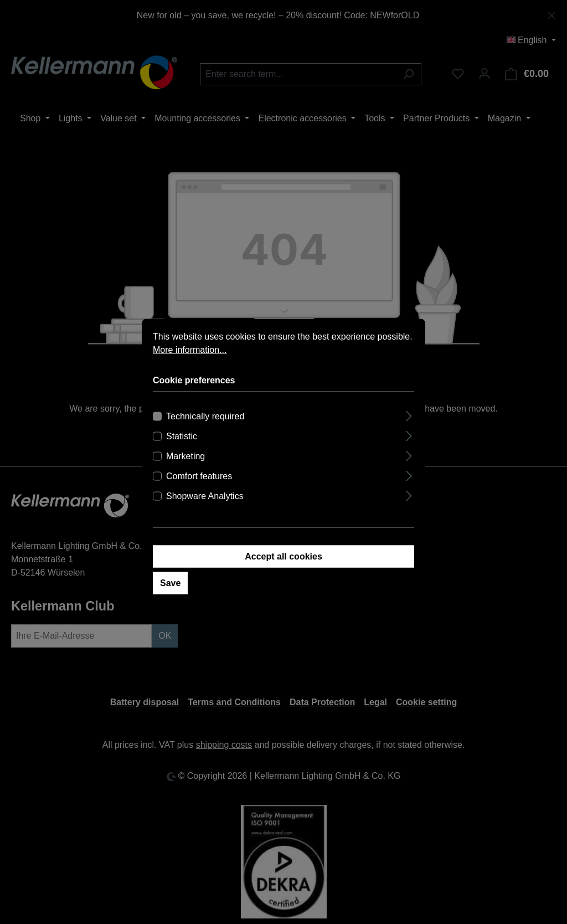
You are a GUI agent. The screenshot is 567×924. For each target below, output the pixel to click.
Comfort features (199, 478)
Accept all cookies (283, 559)
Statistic (182, 438)
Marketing (185, 458)
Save (170, 585)
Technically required (205, 419)
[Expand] (409, 417)
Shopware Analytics (205, 498)
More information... (190, 352)
